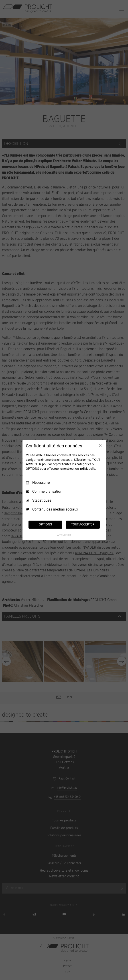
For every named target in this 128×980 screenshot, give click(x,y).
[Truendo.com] (64, 535)
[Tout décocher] (100, 445)
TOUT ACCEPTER (83, 525)
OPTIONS (45, 525)
